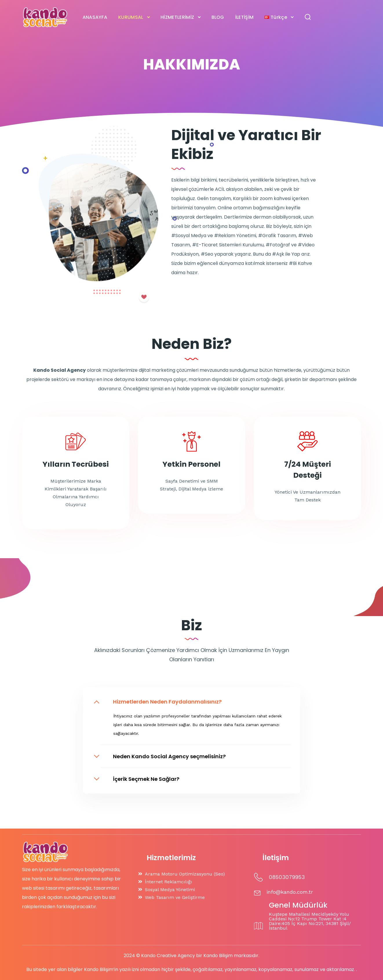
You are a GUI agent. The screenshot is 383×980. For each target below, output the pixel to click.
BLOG (218, 17)
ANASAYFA (95, 17)
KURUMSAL (131, 17)
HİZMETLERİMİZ (177, 17)
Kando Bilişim (218, 956)
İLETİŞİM (245, 17)
